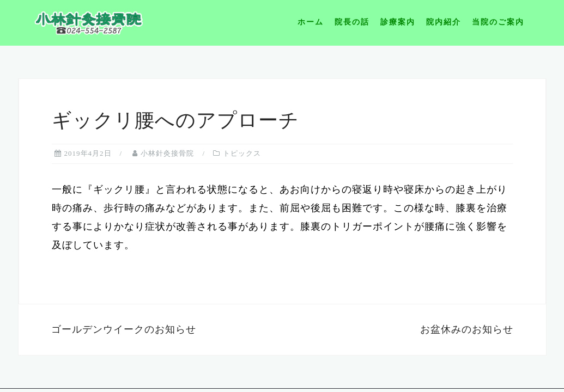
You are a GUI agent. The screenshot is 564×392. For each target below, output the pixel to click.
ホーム (311, 22)
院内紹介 (444, 22)
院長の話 (352, 22)
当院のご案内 (498, 22)
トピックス (242, 153)
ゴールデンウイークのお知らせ (124, 329)
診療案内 (398, 22)
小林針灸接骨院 (167, 153)
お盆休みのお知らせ (467, 329)
